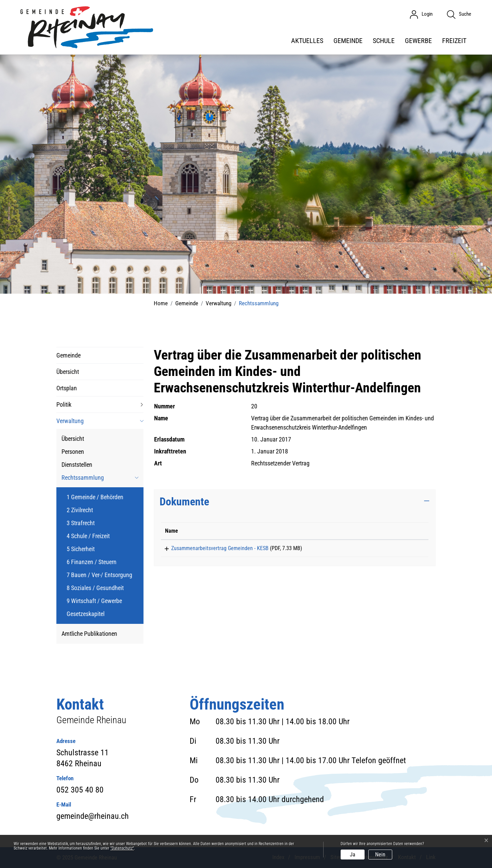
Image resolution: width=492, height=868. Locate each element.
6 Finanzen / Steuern (92, 562)
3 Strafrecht (81, 523)
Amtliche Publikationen (89, 634)
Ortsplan (67, 388)
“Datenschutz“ (122, 848)
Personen (73, 452)
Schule (384, 41)
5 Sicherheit (81, 549)
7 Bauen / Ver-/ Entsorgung (99, 575)
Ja (353, 855)
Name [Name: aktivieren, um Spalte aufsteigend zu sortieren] (172, 531)
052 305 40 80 (80, 790)
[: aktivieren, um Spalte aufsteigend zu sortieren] (403, 531)
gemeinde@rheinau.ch (93, 816)
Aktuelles (307, 41)
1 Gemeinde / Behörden (95, 497)
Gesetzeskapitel (86, 614)
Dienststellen (77, 465)
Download (403, 549)
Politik (64, 404)
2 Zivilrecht (80, 510)
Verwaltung (70, 421)
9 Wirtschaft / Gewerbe (94, 601)
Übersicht (68, 372)
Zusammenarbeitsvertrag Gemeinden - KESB (214, 548)
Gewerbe (418, 41)
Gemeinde (348, 41)
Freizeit (454, 41)
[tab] (295, 502)
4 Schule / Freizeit (88, 536)
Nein (380, 855)
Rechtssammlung (83, 479)
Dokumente (184, 502)
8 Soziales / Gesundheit (95, 588)
